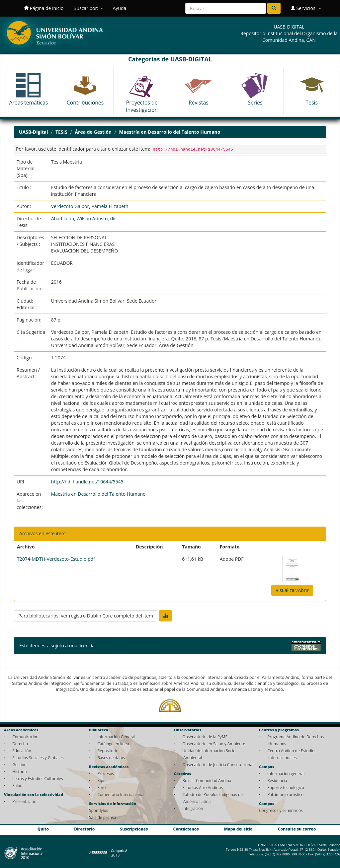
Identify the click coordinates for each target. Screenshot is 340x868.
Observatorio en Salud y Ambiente (214, 744)
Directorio (84, 829)
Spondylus (98, 810)
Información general (286, 773)
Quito (43, 829)
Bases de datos (111, 758)
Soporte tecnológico (286, 787)
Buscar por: (88, 8)
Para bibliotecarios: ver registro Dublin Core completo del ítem (86, 616)
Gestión (19, 764)
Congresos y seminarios (281, 810)
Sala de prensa (102, 817)
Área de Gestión (93, 132)
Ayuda (120, 8)
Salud (17, 785)
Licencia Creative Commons (126, 646)
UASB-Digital (34, 132)
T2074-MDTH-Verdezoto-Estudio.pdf (56, 559)
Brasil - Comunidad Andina (207, 780)
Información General (116, 737)
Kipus (102, 780)
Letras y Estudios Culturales (38, 778)
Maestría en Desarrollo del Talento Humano (170, 132)
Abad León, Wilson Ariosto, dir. (84, 218)
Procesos (106, 773)
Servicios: (306, 8)
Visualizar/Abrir (292, 590)
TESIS (61, 132)
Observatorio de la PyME (205, 737)
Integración (193, 808)
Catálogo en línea (113, 744)
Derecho (20, 744)
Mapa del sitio (238, 829)
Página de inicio (44, 8)
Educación (22, 751)
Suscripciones (134, 829)
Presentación (24, 801)
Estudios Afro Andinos (203, 787)
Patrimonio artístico (285, 794)
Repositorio (108, 751)
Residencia (277, 780)
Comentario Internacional (121, 794)
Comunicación (25, 737)
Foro (101, 787)
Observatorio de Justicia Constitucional (218, 764)
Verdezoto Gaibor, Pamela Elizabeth (90, 206)
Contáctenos (186, 829)
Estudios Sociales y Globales (38, 758)
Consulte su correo (297, 829)
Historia (19, 771)
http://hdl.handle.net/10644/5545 (87, 482)
